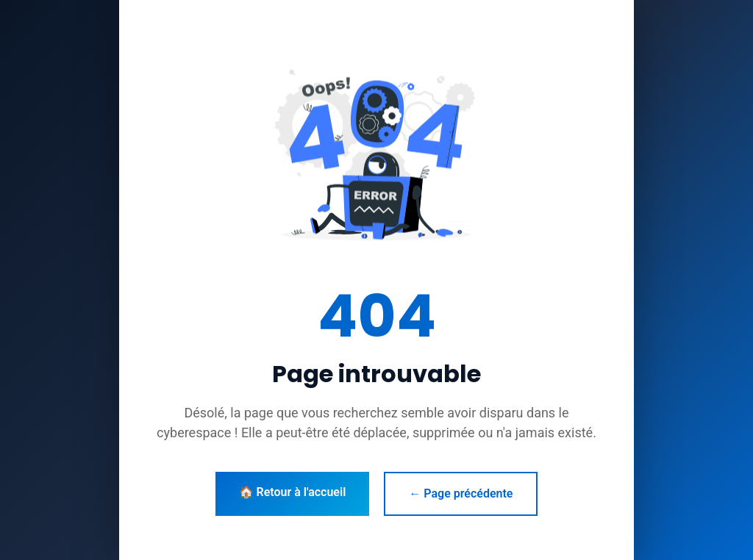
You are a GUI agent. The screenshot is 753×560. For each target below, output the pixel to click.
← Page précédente (461, 493)
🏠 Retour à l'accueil (293, 492)
